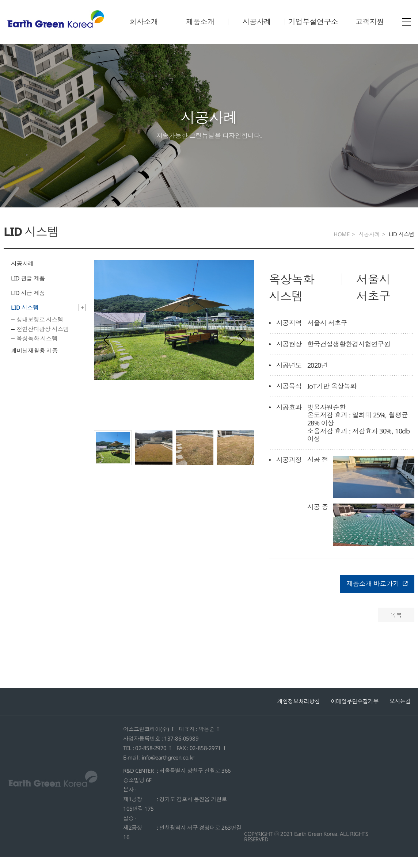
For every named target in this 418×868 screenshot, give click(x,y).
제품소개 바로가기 (377, 595)
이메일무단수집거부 (355, 712)
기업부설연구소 (313, 22)
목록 (396, 626)
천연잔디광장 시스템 (43, 341)
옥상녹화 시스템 (37, 350)
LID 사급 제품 (28, 305)
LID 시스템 (25, 319)
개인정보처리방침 (299, 712)
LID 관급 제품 (28, 290)
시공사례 (256, 22)
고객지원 (370, 22)
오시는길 (400, 712)
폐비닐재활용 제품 (34, 362)
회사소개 (144, 22)
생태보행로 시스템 (40, 331)
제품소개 (200, 22)
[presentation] (106, 352)
